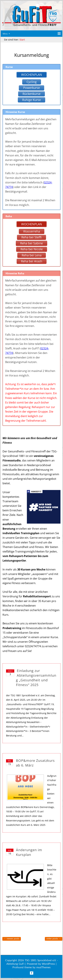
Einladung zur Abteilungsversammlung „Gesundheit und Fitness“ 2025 (36, 678)
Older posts (54, 938)
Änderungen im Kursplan (29, 852)
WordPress (48, 964)
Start (22, 40)
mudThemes (43, 967)
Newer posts (12, 938)
